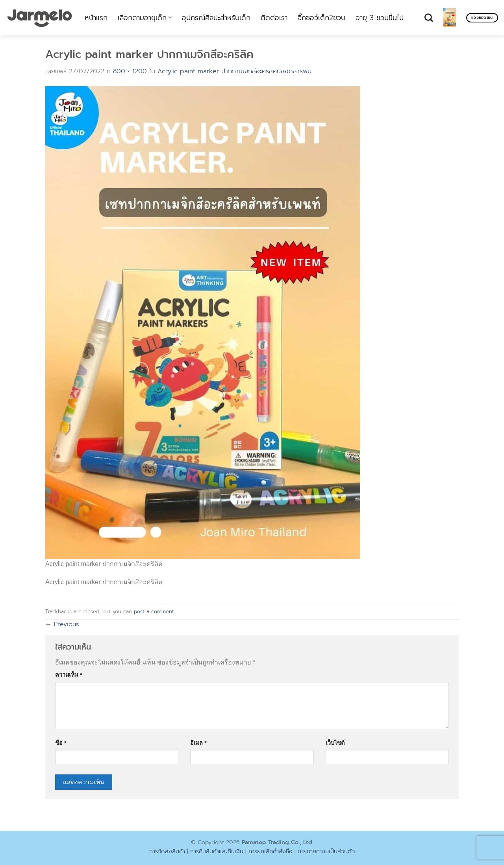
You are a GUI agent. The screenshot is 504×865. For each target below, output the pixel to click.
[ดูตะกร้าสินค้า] (450, 18)
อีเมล (198, 743)
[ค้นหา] (429, 18)
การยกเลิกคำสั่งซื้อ (271, 851)
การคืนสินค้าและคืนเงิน (217, 851)
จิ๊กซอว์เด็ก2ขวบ (321, 18)
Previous (62, 624)
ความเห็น (69, 675)
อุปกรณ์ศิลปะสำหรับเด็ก (216, 18)
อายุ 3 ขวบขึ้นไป (380, 18)
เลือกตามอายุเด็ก (145, 18)
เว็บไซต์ (335, 743)
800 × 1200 (130, 71)
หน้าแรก (96, 18)
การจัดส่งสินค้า (167, 851)
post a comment (154, 612)
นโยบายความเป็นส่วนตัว (326, 851)
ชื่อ (61, 743)
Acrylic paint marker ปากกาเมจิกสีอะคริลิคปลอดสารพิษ (234, 71)
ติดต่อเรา (274, 18)
